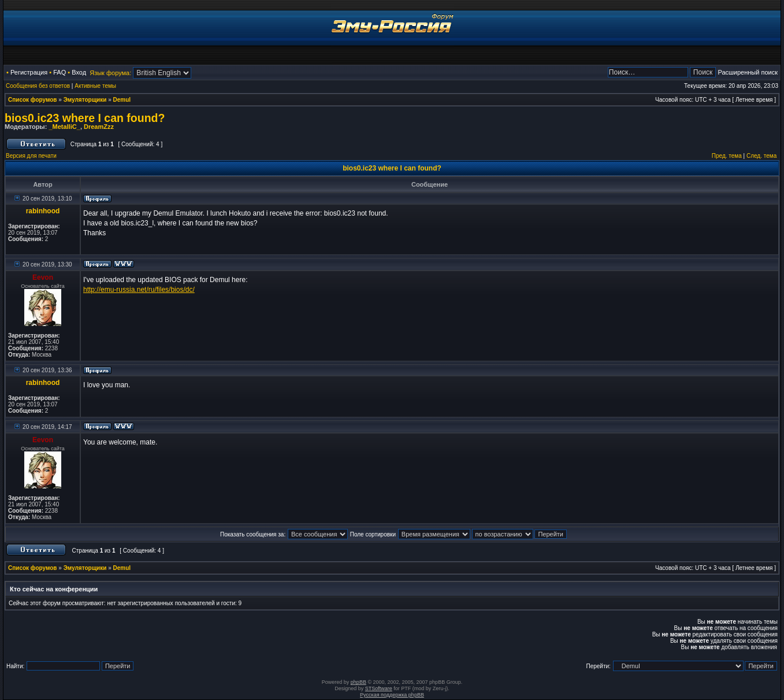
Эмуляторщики (85, 100)
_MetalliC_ (64, 127)
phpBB (358, 682)
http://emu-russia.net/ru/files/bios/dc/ (139, 290)
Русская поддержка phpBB (392, 695)
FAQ (60, 72)
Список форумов (33, 100)
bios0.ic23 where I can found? (85, 118)
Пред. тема (727, 156)
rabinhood (43, 211)
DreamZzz (99, 127)
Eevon (43, 277)
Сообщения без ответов (38, 86)
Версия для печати (31, 156)
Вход (79, 72)
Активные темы (95, 86)
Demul (122, 100)
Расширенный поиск (748, 72)
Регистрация (29, 72)
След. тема (761, 156)
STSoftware (379, 688)
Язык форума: (110, 73)
